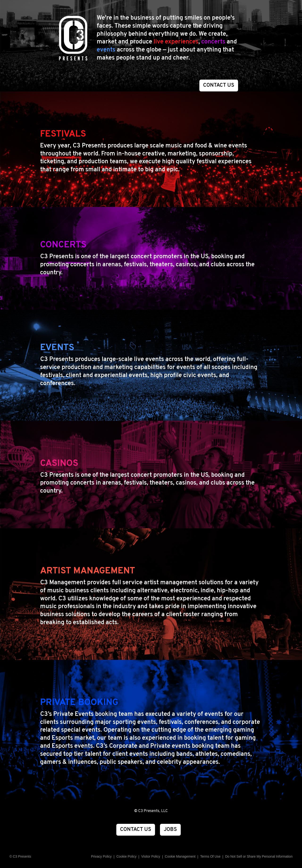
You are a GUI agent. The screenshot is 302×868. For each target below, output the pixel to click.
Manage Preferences (180, 857)
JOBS (170, 830)
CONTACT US (219, 85)
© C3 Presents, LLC (151, 811)
